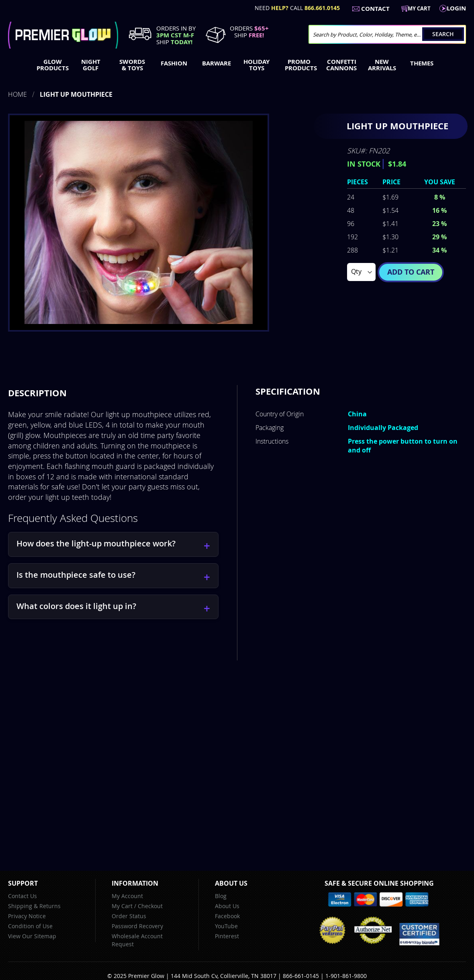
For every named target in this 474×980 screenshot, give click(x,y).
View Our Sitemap (32, 936)
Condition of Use (30, 926)
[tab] (37, 393)
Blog (221, 896)
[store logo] (63, 35)
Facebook (227, 916)
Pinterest (227, 936)
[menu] (237, 66)
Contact (375, 9)
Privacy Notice (27, 916)
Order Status (129, 916)
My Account (127, 896)
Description (37, 393)
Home (17, 94)
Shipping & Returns (34, 906)
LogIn (456, 8)
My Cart (122, 906)
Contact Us (22, 896)
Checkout (150, 906)
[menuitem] (51, 65)
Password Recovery (137, 926)
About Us (227, 906)
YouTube (226, 926)
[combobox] (387, 34)
